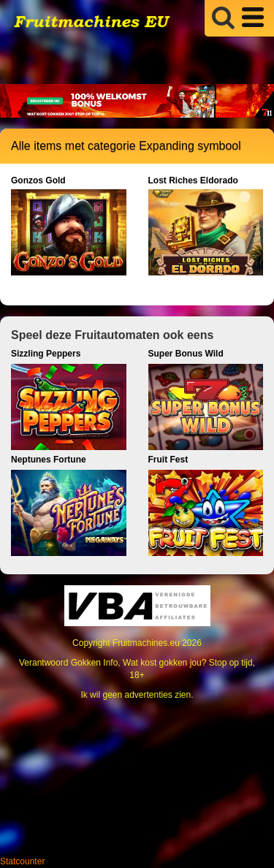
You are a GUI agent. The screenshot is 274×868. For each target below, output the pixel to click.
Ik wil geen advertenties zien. (137, 695)
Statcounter (22, 861)
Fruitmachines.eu (146, 643)
